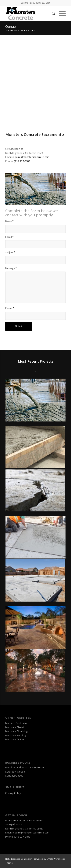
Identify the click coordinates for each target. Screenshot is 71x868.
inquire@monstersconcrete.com (31, 157)
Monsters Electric (15, 727)
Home (24, 30)
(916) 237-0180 (43, 3)
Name (9, 221)
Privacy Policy (13, 793)
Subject (10, 252)
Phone (10, 308)
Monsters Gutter (15, 739)
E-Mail (9, 237)
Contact (11, 27)
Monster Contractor (16, 723)
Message (11, 268)
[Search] (52, 13)
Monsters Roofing (16, 735)
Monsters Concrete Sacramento (24, 820)
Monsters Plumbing (16, 731)
